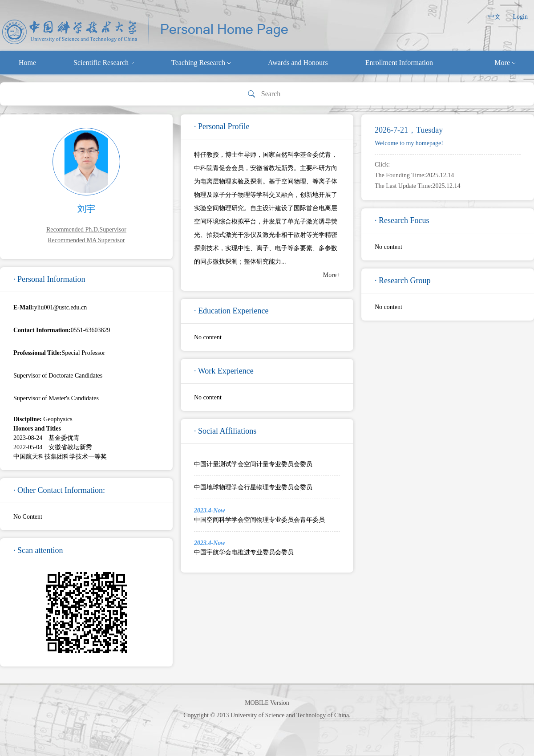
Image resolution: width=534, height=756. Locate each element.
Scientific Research (104, 63)
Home (27, 63)
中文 (494, 17)
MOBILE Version (267, 703)
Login (520, 17)
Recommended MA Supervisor (86, 240)
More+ (332, 275)
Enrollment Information (399, 63)
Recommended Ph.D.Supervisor (86, 230)
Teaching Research (201, 63)
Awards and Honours (298, 63)
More (505, 63)
